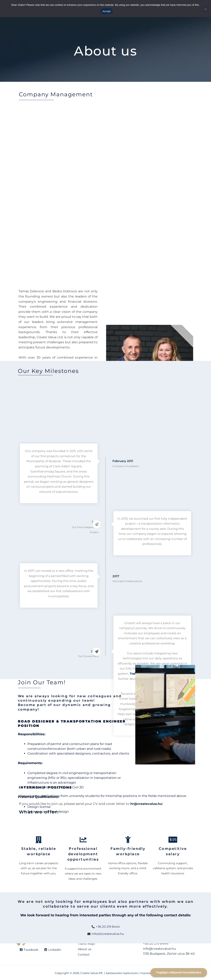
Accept (106, 11)
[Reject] (205, 9)
